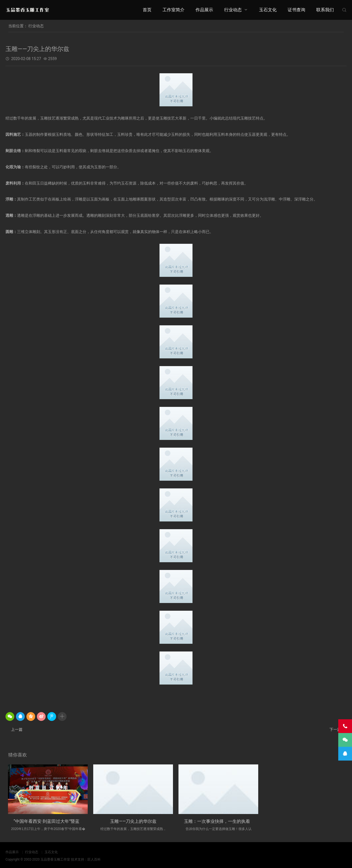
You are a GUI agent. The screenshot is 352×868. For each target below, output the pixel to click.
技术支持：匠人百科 (86, 859)
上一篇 (17, 729)
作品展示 (204, 10)
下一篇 (335, 729)
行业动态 (233, 10)
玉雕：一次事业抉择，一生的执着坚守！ (224, 821)
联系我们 (325, 10)
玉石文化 (268, 10)
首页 (147, 10)
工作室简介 (174, 10)
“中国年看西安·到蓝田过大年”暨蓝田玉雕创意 (57, 821)
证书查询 (296, 10)
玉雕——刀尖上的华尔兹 (133, 821)
